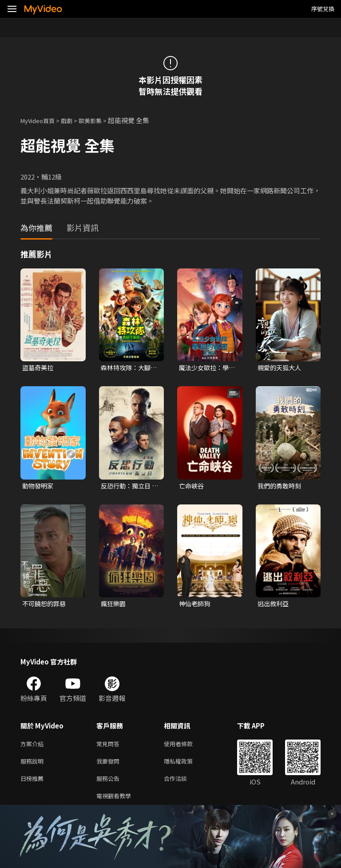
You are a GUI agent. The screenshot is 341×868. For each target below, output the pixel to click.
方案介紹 (34, 747)
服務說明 (34, 766)
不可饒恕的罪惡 (46, 606)
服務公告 (110, 784)
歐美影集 (100, 120)
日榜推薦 (34, 784)
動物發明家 (39, 487)
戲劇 (74, 120)
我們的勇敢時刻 (281, 487)
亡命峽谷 (192, 487)
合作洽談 (182, 784)
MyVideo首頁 (41, 120)
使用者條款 (186, 747)
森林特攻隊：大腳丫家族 (127, 368)
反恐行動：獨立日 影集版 (127, 487)
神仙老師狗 (196, 606)
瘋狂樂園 (114, 606)
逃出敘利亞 (274, 606)
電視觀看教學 (116, 803)
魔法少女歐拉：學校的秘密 (206, 368)
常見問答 (110, 747)
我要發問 (110, 766)
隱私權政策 (186, 766)
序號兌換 (323, 9)
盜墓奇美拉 (39, 368)
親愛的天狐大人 (281, 368)
